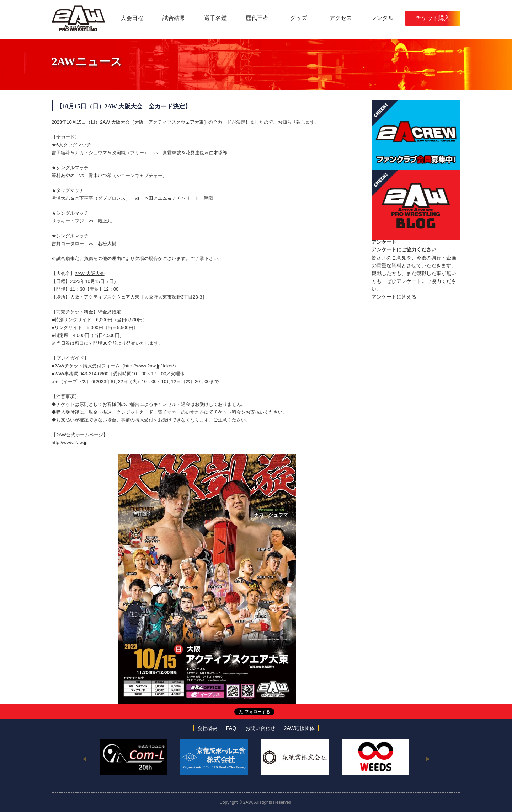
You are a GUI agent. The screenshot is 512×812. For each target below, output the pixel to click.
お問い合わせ (260, 728)
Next (428, 759)
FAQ (231, 728)
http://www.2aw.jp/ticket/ (149, 366)
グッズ (299, 18)
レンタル (382, 18)
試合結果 (174, 18)
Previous (84, 759)
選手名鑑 (215, 18)
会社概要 (207, 728)
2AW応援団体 (300, 728)
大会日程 (132, 18)
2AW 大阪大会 (90, 273)
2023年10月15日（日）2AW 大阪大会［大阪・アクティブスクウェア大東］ (130, 122)
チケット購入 (433, 18)
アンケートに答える (394, 297)
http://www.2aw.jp (70, 443)
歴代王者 (257, 18)
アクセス (341, 18)
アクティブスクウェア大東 (112, 297)
